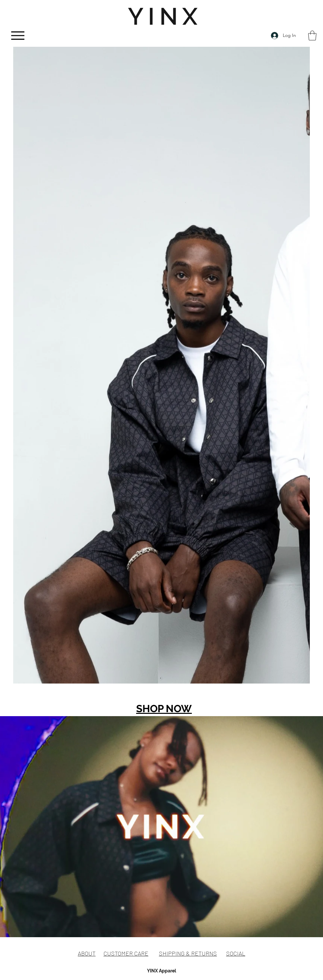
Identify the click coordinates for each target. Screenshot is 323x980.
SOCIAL (236, 953)
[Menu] (18, 36)
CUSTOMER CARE (126, 953)
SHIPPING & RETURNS (188, 953)
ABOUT (87, 953)
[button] (312, 36)
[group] (161, 702)
